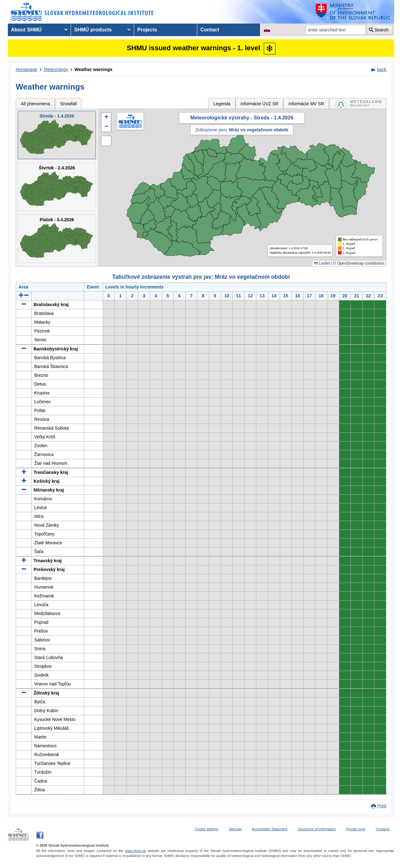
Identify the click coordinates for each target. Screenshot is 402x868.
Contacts (383, 829)
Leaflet (322, 263)
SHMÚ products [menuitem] (93, 30)
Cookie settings (206, 829)
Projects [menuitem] (147, 30)
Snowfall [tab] (68, 104)
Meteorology (56, 69)
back (382, 69)
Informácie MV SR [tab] (306, 104)
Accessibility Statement (270, 829)
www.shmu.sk (135, 851)
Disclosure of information (317, 829)
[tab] (358, 104)
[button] (106, 118)
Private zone (356, 829)
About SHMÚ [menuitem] (26, 30)
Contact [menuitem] (210, 30)
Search (382, 30)
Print (382, 806)
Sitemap (235, 829)
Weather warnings (94, 69)
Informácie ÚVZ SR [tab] (260, 104)
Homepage (27, 69)
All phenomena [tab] (35, 104)
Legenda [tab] (222, 104)
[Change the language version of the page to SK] (267, 30)
